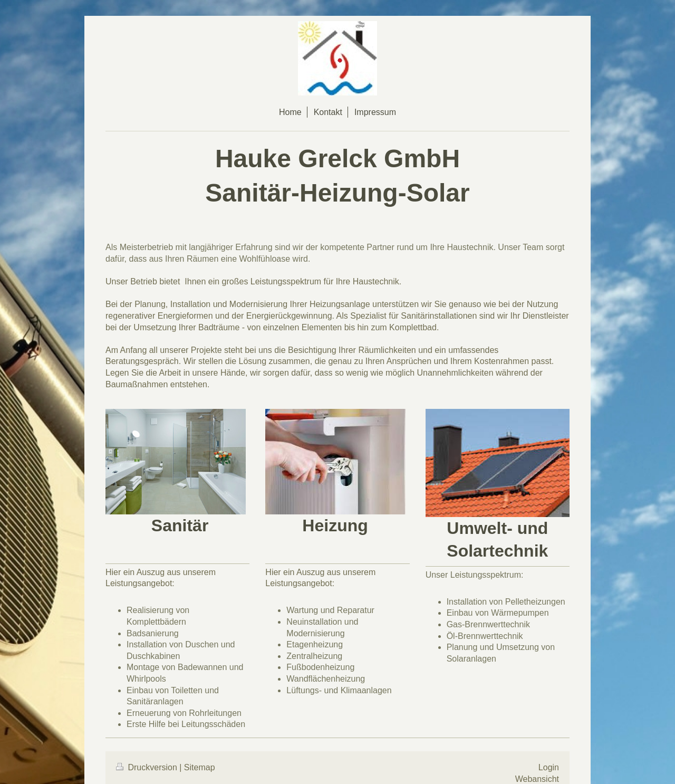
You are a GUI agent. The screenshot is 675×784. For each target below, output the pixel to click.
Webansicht (537, 779)
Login (549, 767)
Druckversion (148, 767)
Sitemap (200, 767)
